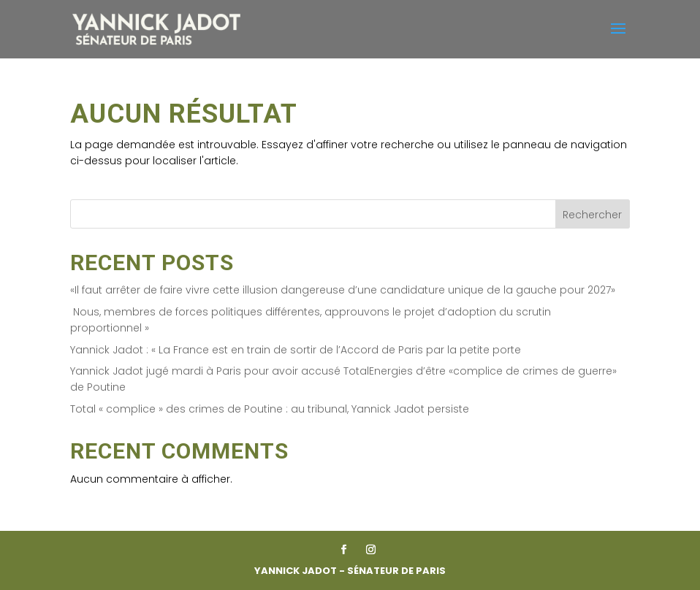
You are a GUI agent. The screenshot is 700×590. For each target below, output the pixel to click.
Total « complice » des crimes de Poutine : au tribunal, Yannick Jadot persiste (270, 409)
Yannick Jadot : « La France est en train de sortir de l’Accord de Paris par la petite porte (296, 350)
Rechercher (592, 215)
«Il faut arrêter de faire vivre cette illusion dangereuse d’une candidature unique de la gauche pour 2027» (343, 290)
